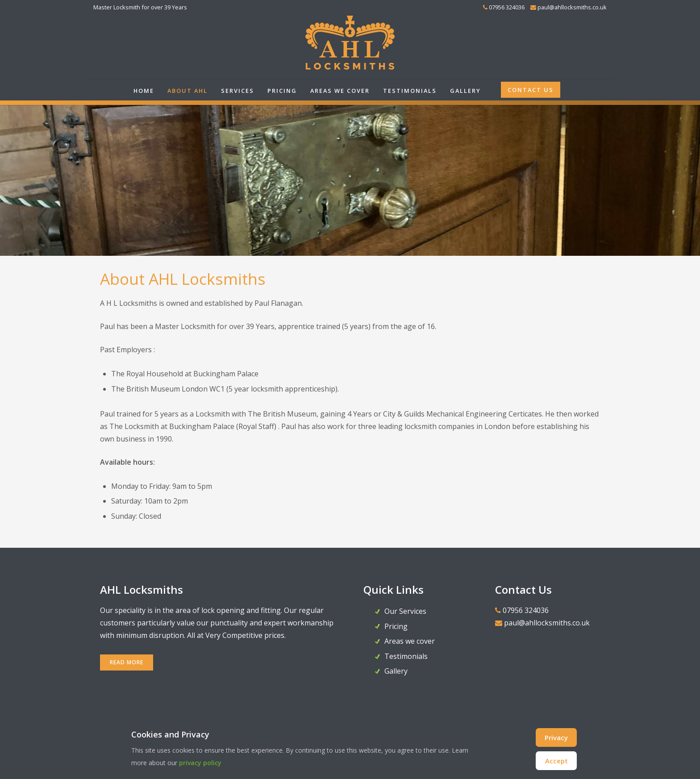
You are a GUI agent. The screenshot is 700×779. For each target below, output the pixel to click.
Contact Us (531, 90)
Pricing (282, 91)
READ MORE (127, 662)
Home (144, 91)
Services (237, 91)
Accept (556, 761)
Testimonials (410, 91)
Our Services (405, 611)
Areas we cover (340, 91)
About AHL (187, 91)
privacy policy (200, 763)
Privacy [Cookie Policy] (556, 737)
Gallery (465, 91)
